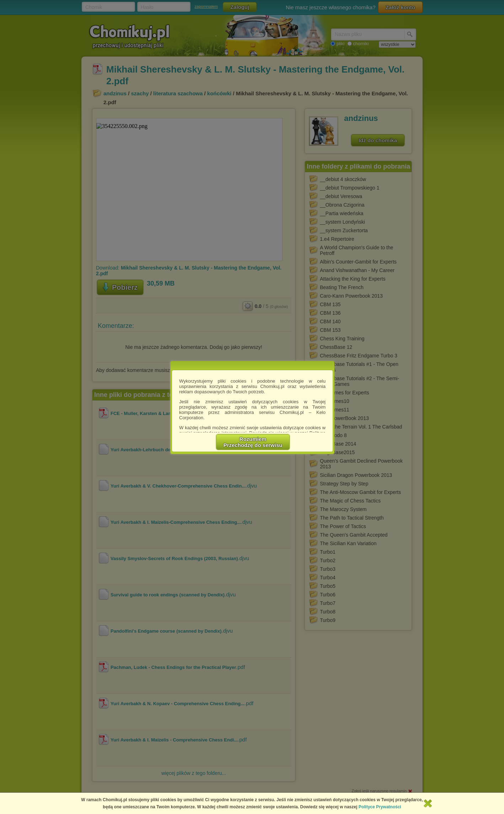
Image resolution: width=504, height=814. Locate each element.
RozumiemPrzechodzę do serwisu (253, 442)
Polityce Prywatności (380, 807)
